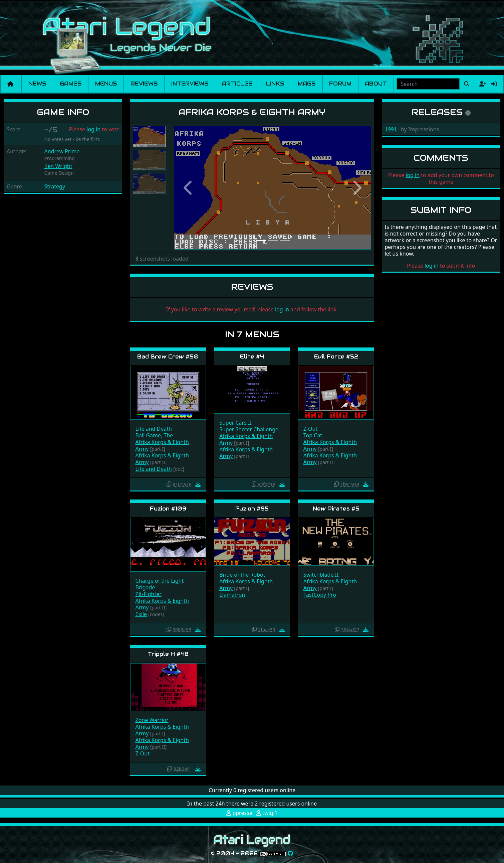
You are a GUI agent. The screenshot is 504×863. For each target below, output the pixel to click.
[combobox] (428, 84)
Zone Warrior (152, 720)
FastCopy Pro (320, 595)
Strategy (55, 186)
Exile (141, 614)
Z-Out (310, 429)
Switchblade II (321, 575)
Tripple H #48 (168, 654)
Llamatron (232, 595)
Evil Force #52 (336, 357)
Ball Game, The (154, 435)
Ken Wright (58, 166)
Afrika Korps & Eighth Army (162, 445)
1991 (391, 129)
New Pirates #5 (336, 509)
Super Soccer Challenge (249, 429)
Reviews (144, 84)
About (376, 84)
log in (93, 129)
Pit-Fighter (149, 594)
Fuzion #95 (252, 509)
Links (275, 84)
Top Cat (313, 435)
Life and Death (154, 429)
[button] (189, 188)
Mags (307, 84)
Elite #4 (252, 357)
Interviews (190, 84)
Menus (106, 84)
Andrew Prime (62, 151)
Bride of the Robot (242, 575)
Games (71, 84)
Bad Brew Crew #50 (168, 357)
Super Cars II (235, 423)
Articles (237, 84)
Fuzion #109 (168, 509)
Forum (340, 84)
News (37, 84)
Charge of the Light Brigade (160, 584)
